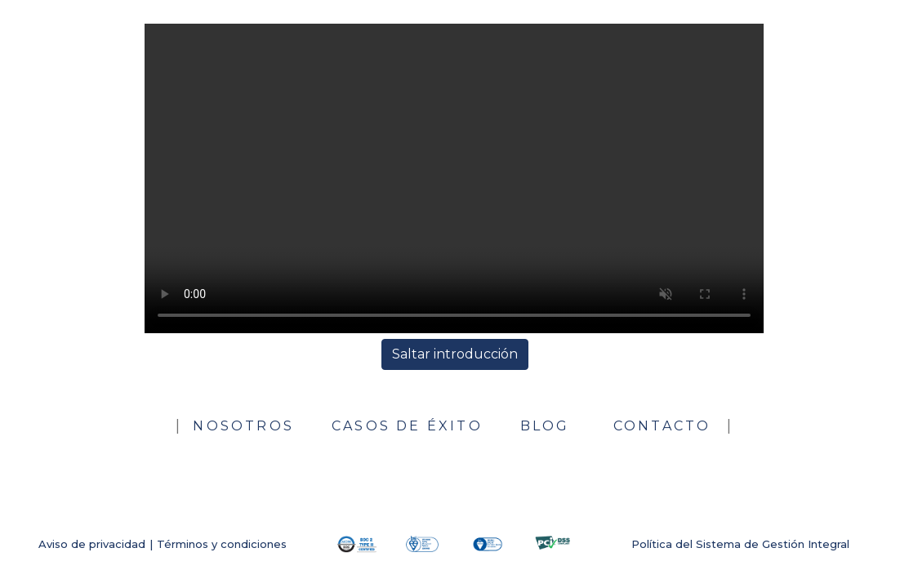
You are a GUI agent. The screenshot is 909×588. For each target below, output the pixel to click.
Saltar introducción (455, 354)
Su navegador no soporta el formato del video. (454, 178)
